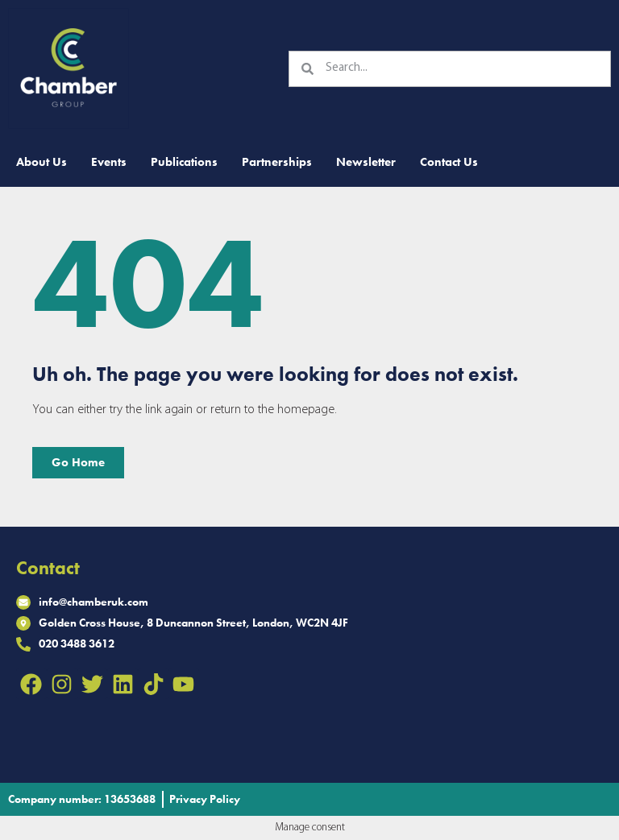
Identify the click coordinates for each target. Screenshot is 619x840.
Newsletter (366, 162)
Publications (184, 162)
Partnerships (277, 162)
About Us (42, 162)
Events (109, 162)
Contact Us (449, 162)
